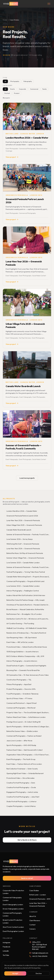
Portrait (7, 93)
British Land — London (38, 895)
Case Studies (34, 891)
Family (44, 89)
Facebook (7, 947)
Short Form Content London (13, 927)
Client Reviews (35, 921)
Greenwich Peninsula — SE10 (40, 899)
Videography (28, 81)
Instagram (7, 943)
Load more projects (27, 478)
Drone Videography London (13, 909)
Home (5, 20)
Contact (32, 925)
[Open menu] (49, 4)
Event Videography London (13, 905)
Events (13, 89)
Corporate (22, 89)
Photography (15, 81)
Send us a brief (27, 878)
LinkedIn (6, 951)
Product (17, 93)
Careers (32, 929)
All (5, 81)
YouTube (6, 955)
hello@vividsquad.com (39, 953)
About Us (33, 916)
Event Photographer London (13, 931)
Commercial (34, 89)
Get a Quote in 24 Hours (27, 840)
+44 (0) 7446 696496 (38, 956)
